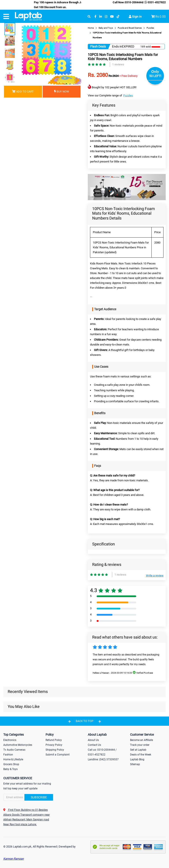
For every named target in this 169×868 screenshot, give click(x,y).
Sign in (135, 17)
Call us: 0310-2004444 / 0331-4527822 (102, 752)
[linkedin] (101, 17)
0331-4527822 (155, 2)
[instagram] (106, 17)
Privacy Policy (54, 745)
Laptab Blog (137, 759)
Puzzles (128, 95)
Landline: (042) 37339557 (103, 759)
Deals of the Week (141, 755)
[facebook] (95, 17)
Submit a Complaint (58, 755)
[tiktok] (118, 17)
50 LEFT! (155, 76)
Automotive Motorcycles (18, 745)
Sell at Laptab (138, 750)
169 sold (146, 47)
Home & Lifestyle (13, 759)
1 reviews (118, 64)
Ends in (117, 46)
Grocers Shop (11, 764)
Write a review (155, 575)
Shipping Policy (55, 750)
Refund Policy (54, 740)
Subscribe (39, 797)
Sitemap (135, 764)
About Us (93, 740)
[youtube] (112, 17)
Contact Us (94, 745)
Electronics (10, 740)
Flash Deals (98, 46)
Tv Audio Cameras (14, 750)
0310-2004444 (134, 2)
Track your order (140, 745)
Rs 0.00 (161, 17)
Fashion (8, 755)
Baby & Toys (10, 769)
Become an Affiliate (141, 740)
